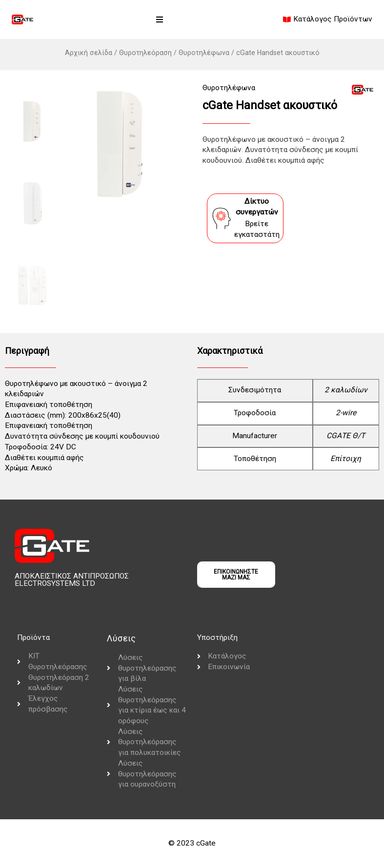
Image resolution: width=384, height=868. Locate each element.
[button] (160, 19)
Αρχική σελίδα (89, 53)
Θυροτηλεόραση (145, 53)
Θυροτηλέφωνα (204, 53)
